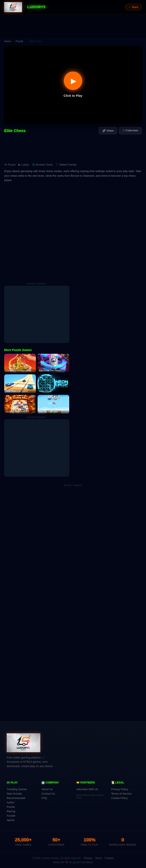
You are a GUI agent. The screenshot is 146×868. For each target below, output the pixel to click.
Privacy (88, 858)
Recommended (16, 798)
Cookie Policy (119, 798)
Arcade (11, 816)
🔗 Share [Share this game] (108, 131)
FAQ (44, 798)
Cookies (109, 858)
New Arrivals (14, 794)
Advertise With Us (87, 789)
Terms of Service (121, 794)
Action (10, 802)
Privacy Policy (120, 789)
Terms (98, 858)
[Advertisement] (73, 26)
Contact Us (48, 794)
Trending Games (17, 789)
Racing (11, 811)
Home (8, 41)
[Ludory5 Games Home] (13, 7)
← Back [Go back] (133, 7)
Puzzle (20, 41)
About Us (47, 789)
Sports (11, 820)
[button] (73, 85)
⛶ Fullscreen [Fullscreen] (130, 130)
